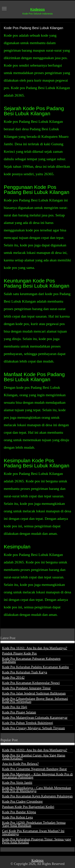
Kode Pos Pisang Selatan (19, 712)
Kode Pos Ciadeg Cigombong (22, 801)
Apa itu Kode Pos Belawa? (20, 764)
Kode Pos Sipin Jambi (17, 783)
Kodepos (38, 9)
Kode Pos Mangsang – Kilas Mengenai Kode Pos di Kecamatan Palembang (37, 776)
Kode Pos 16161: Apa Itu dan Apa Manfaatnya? (35, 648)
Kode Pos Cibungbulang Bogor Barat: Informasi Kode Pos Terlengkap (35, 700)
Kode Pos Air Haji (15, 707)
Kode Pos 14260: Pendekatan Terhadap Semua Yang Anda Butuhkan (34, 824)
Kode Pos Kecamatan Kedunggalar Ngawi (31, 683)
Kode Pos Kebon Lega (17, 817)
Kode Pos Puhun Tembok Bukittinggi (27, 723)
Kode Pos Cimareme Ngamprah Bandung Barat (34, 769)
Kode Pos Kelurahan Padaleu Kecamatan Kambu (35, 667)
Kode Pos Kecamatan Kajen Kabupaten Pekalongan (37, 796)
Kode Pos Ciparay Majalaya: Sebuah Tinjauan (33, 728)
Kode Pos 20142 (13, 677)
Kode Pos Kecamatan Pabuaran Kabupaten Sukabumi (31, 660)
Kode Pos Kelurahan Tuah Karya (24, 672)
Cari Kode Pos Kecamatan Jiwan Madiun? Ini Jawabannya (33, 832)
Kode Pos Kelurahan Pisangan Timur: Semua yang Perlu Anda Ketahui (37, 841)
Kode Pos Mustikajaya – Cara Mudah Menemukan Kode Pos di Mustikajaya (36, 789)
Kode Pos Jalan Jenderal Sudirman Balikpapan (34, 693)
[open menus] (4, 9)
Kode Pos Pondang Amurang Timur (26, 688)
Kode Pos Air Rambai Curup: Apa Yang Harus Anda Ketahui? (34, 757)
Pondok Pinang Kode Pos (19, 653)
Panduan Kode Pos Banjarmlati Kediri (28, 807)
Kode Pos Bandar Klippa (19, 812)
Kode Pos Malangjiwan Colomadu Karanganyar (35, 717)
